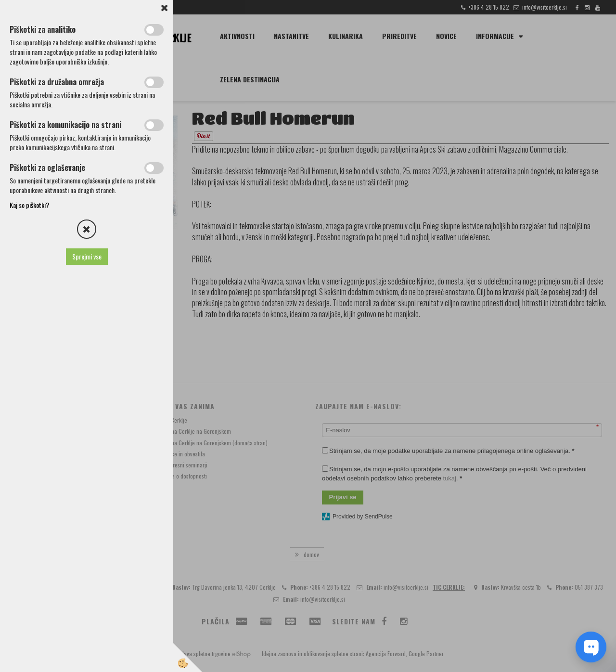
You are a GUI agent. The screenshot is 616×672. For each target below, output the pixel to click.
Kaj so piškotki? (29, 205)
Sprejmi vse (87, 256)
